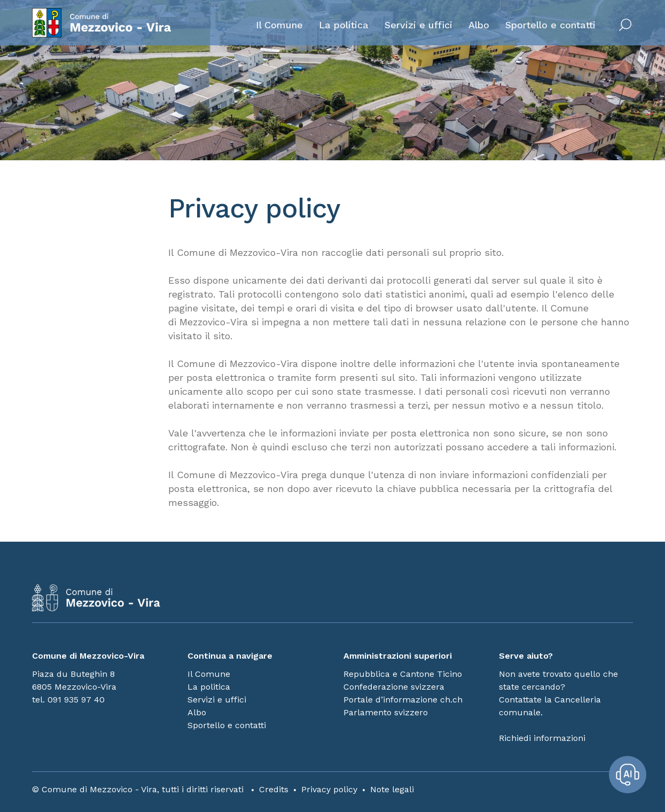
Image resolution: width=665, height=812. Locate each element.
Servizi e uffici (418, 25)
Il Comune (279, 25)
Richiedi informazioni (542, 738)
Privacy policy (329, 789)
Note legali (392, 789)
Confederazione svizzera (394, 687)
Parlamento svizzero (386, 712)
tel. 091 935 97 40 (68, 700)
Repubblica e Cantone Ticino (403, 674)
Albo (479, 25)
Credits (274, 789)
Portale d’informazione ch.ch (403, 700)
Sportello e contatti (550, 25)
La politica (344, 25)
